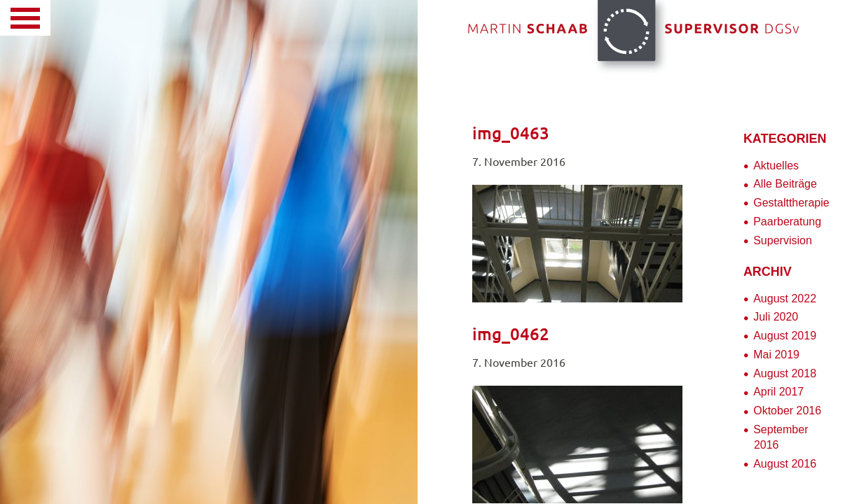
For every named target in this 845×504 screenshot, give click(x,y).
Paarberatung (787, 222)
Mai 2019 (776, 355)
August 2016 (785, 464)
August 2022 (785, 299)
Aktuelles (776, 166)
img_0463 (511, 133)
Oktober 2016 (787, 411)
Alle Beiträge (785, 184)
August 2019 (785, 336)
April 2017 (778, 392)
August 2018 (785, 373)
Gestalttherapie (791, 203)
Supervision (783, 240)
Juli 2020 (776, 317)
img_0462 (511, 334)
